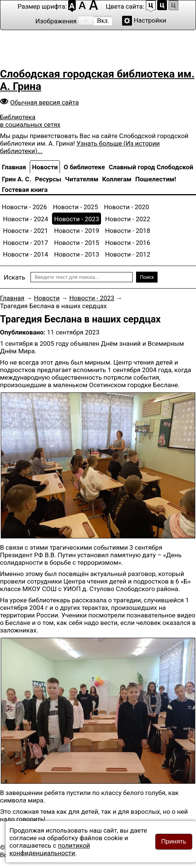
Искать (15, 277)
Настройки (150, 20)
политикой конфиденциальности (50, 849)
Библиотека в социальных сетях (30, 121)
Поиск (147, 277)
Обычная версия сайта (44, 102)
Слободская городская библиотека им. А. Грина (97, 80)
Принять (174, 841)
